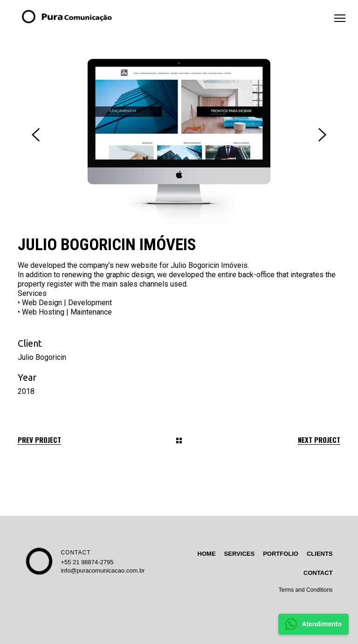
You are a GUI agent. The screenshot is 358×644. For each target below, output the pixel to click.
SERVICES (240, 554)
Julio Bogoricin (42, 357)
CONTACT (76, 553)
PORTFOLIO (281, 554)
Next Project (319, 440)
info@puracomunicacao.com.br (103, 570)
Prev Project (39, 440)
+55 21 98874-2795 (87, 562)
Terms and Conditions (306, 590)
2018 (26, 391)
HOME (207, 554)
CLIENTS (320, 554)
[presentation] (36, 135)
